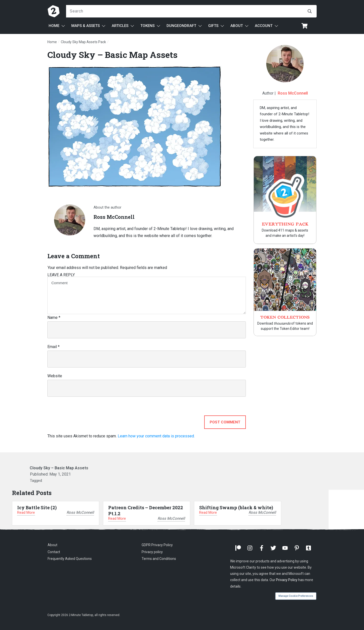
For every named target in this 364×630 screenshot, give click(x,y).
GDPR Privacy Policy (157, 545)
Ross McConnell (293, 93)
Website (55, 376)
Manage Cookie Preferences (296, 596)
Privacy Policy (287, 580)
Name (54, 317)
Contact (54, 552)
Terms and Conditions (159, 559)
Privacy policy (152, 552)
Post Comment (225, 422)
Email (53, 347)
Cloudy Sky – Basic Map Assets (112, 55)
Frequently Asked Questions (70, 559)
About (52, 545)
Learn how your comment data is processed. (156, 436)
